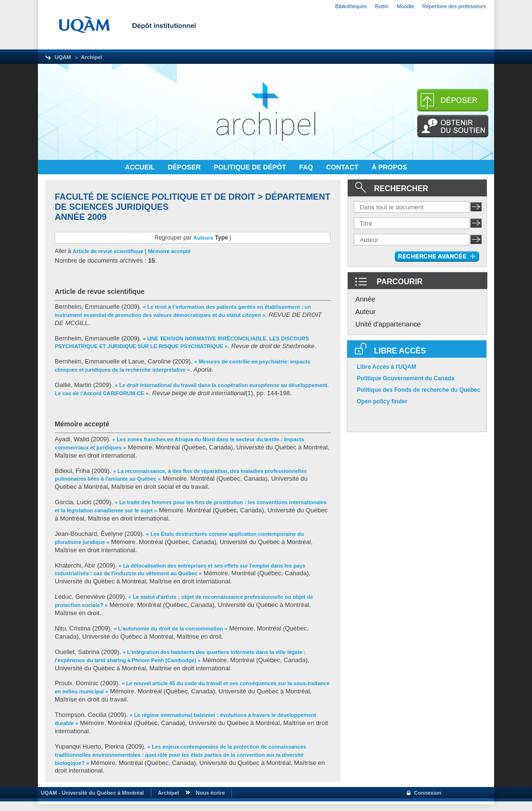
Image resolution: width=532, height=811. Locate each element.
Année (365, 299)
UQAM (63, 57)
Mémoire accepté (169, 251)
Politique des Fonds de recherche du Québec (418, 390)
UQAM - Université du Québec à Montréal (91, 793)
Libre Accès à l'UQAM (387, 367)
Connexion (428, 793)
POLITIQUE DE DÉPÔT (251, 167)
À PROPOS (389, 167)
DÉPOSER (185, 167)
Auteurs (204, 238)
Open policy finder (382, 401)
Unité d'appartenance (388, 324)
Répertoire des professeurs (454, 6)
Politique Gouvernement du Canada (405, 378)
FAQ (307, 167)
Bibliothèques (351, 6)
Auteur (365, 312)
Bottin (382, 6)
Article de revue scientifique (108, 251)
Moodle (405, 6)
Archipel (92, 57)
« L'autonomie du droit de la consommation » (171, 629)
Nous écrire (211, 793)
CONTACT (343, 167)
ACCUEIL (141, 167)
